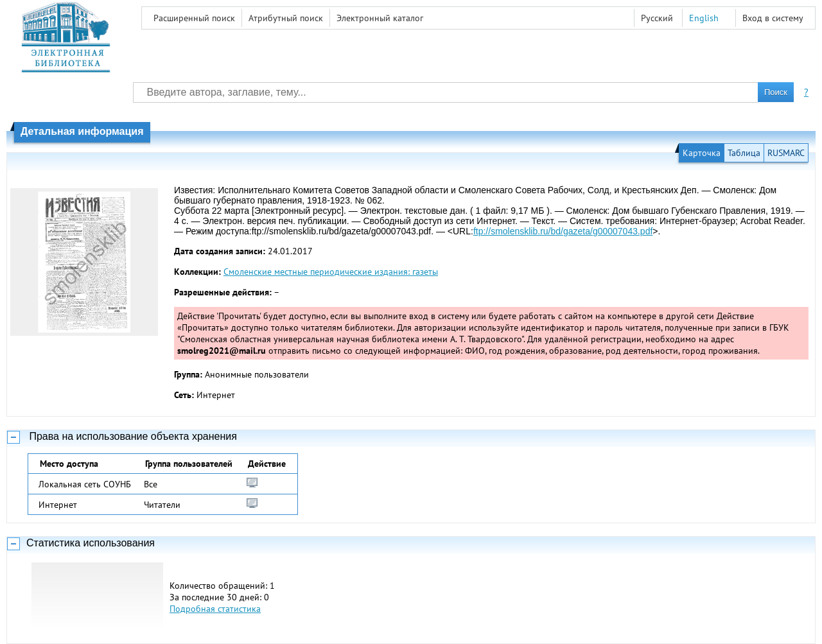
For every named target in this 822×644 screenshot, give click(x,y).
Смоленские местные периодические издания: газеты (331, 272)
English (704, 18)
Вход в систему (773, 18)
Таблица (744, 153)
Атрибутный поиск (286, 18)
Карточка (702, 153)
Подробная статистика (215, 609)
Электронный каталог (380, 18)
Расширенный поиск (194, 18)
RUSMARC (786, 153)
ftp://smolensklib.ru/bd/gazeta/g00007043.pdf (563, 231)
